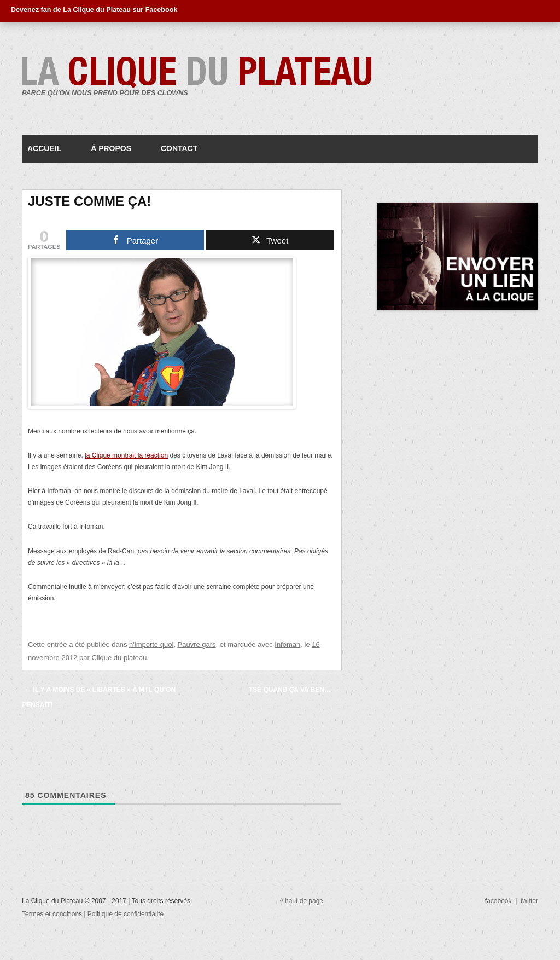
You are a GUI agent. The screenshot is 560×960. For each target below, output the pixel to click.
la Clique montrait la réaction (126, 455)
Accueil (44, 148)
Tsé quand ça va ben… (294, 690)
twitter (529, 901)
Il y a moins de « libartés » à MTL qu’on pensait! (99, 697)
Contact (179, 148)
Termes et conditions (53, 914)
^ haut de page (302, 901)
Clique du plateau (119, 658)
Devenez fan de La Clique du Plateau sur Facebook (94, 10)
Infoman (287, 644)
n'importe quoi (151, 644)
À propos (111, 148)
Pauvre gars (197, 644)
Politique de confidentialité (126, 914)
